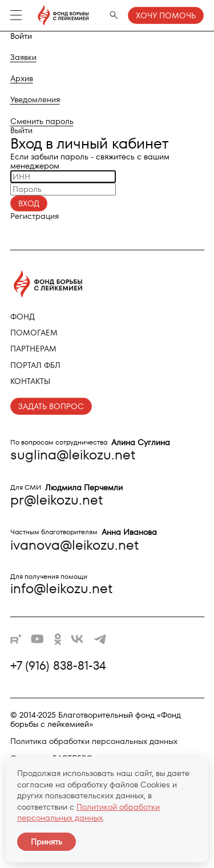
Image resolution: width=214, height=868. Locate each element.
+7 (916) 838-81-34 (58, 666)
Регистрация (35, 216)
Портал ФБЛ (35, 365)
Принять (47, 842)
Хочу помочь (166, 15)
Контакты (30, 381)
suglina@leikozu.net (73, 455)
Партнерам (33, 349)
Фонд (23, 317)
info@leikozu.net (61, 588)
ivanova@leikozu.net (74, 545)
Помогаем (34, 333)
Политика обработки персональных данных (94, 741)
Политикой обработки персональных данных (88, 813)
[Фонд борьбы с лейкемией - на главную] (58, 15)
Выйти (21, 130)
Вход (29, 203)
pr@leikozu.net (56, 500)
